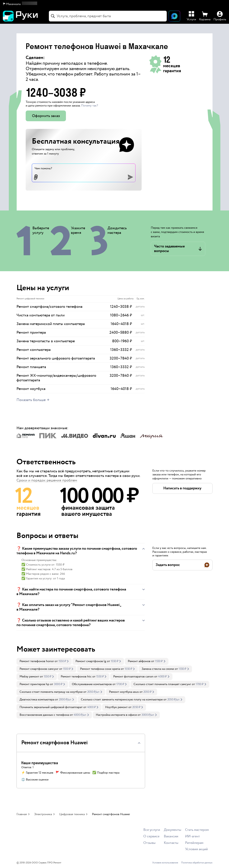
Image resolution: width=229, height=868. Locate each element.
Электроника (43, 814)
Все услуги (152, 830)
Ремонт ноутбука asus (124, 692)
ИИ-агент (192, 836)
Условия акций (196, 849)
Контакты (171, 843)
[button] (20, 4)
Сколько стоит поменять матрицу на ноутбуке (51, 692)
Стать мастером (197, 830)
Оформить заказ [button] (46, 116)
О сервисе (151, 836)
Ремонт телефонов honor (37, 661)
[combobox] (108, 16)
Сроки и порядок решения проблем (47, 480)
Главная (22, 814)
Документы (173, 830)
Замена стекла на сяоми (158, 669)
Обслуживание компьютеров (92, 684)
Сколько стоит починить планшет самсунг (162, 684)
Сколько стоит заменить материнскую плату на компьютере (122, 700)
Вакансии (171, 836)
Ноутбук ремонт (116, 707)
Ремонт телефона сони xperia (100, 669)
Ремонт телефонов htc (76, 677)
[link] (44, 661)
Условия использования (165, 863)
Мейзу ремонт (29, 677)
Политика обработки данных (197, 863)
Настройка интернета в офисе (116, 715)
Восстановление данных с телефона (44, 715)
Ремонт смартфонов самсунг (39, 669)
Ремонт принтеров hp (34, 684)
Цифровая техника (72, 814)
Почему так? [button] (89, 106)
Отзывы (149, 843)
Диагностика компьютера (37, 700)
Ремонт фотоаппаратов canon (133, 677)
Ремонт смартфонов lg (91, 661)
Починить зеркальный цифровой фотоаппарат (51, 707)
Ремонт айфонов (139, 661)
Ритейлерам (194, 843)
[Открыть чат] (174, 16)
